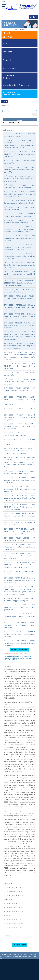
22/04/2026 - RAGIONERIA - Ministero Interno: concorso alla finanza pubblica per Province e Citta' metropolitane (19, 451)
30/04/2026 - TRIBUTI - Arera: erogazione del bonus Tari (19, 162)
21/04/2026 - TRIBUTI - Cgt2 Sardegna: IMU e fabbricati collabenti (19, 524)
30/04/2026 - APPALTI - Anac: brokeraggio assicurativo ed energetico (19, 186)
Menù (5, 101)
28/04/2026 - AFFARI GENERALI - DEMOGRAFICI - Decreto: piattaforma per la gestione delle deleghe (19, 283)
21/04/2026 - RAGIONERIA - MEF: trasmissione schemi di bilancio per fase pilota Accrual (19, 498)
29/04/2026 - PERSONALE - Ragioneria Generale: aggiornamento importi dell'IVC (19, 202)
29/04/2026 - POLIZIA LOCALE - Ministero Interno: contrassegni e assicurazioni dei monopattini (19, 247)
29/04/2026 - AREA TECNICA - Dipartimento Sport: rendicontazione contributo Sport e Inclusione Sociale (19, 229)
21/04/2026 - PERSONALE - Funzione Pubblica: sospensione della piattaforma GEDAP (19, 516)
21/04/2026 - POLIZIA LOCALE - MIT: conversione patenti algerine (19, 539)
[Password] (17, 114)
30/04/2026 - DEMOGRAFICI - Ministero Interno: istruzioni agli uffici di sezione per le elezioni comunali (19, 179)
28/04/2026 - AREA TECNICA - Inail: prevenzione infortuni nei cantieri (19, 291)
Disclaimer (15, 956)
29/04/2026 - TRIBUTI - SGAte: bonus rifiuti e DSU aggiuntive (19, 208)
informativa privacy (25, 956)
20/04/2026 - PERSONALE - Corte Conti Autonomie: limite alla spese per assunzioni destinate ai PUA (19, 580)
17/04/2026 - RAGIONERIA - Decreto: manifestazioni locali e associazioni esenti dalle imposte (19, 643)
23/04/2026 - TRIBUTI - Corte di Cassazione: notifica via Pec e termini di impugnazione (19, 417)
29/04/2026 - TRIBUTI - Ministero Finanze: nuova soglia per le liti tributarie (19, 215)
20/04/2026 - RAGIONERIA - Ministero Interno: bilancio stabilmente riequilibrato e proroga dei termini (19, 547)
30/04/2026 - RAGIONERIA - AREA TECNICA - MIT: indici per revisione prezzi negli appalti (19, 154)
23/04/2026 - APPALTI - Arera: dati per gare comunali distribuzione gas (19, 434)
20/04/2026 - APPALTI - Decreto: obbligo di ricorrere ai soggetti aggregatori (19, 600)
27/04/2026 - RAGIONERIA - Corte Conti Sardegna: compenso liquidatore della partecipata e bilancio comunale (19, 316)
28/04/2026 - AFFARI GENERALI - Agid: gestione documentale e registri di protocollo (19, 274)
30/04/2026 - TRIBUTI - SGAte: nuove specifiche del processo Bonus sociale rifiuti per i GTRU (19, 170)
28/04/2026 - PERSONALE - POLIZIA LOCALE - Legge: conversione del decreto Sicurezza (19, 299)
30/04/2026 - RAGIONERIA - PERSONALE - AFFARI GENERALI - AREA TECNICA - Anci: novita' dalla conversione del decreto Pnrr (19, 144)
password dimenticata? (12, 123)
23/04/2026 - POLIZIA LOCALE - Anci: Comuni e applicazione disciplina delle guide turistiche (19, 442)
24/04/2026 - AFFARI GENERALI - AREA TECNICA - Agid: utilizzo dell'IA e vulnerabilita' (19, 366)
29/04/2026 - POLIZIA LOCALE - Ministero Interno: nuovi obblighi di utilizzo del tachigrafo (19, 256)
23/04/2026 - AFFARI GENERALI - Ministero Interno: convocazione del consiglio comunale (19, 426)
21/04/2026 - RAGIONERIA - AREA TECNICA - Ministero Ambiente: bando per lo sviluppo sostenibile (19, 507)
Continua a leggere (19, 945)
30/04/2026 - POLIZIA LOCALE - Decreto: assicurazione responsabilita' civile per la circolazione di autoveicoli (19, 194)
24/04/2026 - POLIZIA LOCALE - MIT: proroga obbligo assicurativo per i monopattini (19, 391)
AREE (3, 1)
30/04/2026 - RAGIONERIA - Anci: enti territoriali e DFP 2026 (19, 135)
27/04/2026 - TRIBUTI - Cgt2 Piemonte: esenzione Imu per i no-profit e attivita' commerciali (19, 325)
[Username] (19, 109)
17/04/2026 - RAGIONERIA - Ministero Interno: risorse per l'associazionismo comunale (19, 634)
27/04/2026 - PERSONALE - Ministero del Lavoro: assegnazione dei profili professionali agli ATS (19, 307)
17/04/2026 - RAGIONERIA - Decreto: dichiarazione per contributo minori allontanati (19, 625)
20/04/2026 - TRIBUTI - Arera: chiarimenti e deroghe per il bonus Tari (19, 573)
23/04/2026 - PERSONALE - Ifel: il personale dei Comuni (19, 410)
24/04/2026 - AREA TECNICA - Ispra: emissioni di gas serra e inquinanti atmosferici (19, 382)
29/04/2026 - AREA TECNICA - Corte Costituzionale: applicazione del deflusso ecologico (19, 238)
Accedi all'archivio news (19, 650)
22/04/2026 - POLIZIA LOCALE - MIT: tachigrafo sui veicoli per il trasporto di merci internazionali (19, 489)
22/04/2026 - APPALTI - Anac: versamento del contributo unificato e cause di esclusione (19, 480)
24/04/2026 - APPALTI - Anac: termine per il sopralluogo (19, 374)
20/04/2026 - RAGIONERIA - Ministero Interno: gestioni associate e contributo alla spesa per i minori (19, 556)
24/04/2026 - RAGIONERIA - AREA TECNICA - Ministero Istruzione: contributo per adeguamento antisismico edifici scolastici (19, 356)
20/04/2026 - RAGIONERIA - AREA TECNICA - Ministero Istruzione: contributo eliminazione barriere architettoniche (19, 565)
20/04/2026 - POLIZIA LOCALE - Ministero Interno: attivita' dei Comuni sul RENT (19, 616)
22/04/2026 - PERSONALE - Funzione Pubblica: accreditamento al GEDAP (19, 472)
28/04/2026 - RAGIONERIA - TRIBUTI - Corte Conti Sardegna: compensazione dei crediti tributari (19, 265)
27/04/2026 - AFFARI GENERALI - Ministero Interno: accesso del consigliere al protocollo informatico (19, 346)
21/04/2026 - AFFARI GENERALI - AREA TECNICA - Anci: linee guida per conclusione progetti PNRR (19, 531)
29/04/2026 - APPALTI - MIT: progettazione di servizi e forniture (19, 221)
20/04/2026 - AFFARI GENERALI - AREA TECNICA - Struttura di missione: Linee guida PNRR (19, 607)
